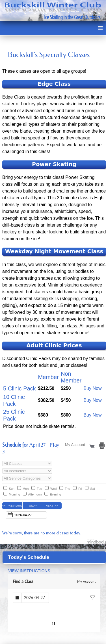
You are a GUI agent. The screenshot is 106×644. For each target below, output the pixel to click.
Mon (26, 489)
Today (32, 506)
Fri (80, 489)
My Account (86, 581)
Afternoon (35, 494)
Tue (39, 489)
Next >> (52, 506)
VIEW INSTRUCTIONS (29, 571)
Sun (12, 489)
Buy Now (92, 388)
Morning (14, 494)
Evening (55, 494)
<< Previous (12, 506)
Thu (67, 489)
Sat (93, 489)
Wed (53, 489)
